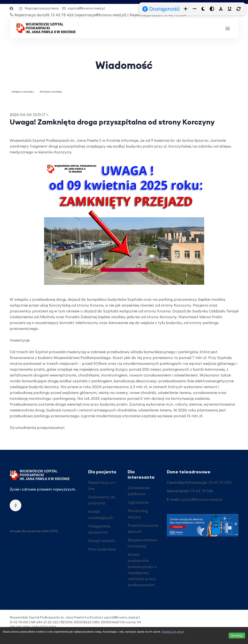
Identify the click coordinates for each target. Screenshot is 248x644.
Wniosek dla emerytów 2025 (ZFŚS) (34, 531)
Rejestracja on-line (102, 485)
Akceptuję (237, 636)
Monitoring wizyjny (138, 514)
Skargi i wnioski (102, 541)
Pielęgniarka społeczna (99, 529)
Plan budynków (102, 549)
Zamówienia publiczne (139, 491)
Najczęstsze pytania (39, 8)
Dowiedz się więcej (173, 632)
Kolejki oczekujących (101, 514)
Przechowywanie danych (143, 528)
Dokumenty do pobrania (102, 500)
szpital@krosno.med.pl (83, 8)
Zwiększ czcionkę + (23, 92)
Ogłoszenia (138, 502)
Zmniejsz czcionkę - (51, 92)
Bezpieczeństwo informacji (143, 543)
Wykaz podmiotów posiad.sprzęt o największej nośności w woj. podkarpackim (142, 570)
